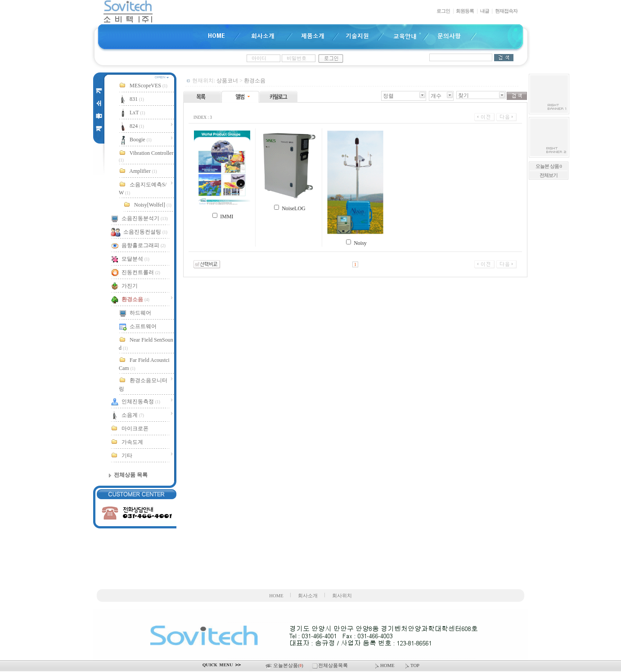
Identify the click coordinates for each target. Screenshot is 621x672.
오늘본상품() (285, 665)
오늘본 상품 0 (549, 166)
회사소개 (308, 596)
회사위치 (342, 596)
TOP (412, 665)
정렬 (388, 96)
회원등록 (465, 11)
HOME (276, 596)
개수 (436, 96)
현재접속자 (506, 11)
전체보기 (549, 175)
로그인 (443, 11)
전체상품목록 (331, 665)
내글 (485, 11)
